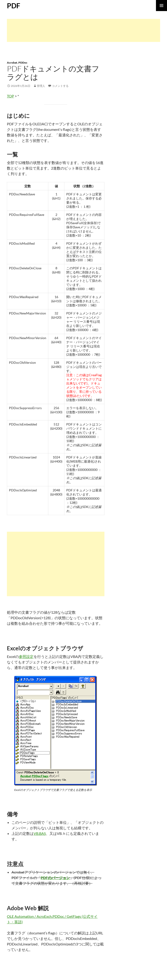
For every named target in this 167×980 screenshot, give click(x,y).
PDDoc (23, 63)
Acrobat (12, 63)
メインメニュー (161, 6)
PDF (14, 6)
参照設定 (26, 656)
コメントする (60, 86)
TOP (10, 96)
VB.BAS (40, 833)
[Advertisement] (83, 30)
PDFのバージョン (55, 878)
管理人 (41, 86)
